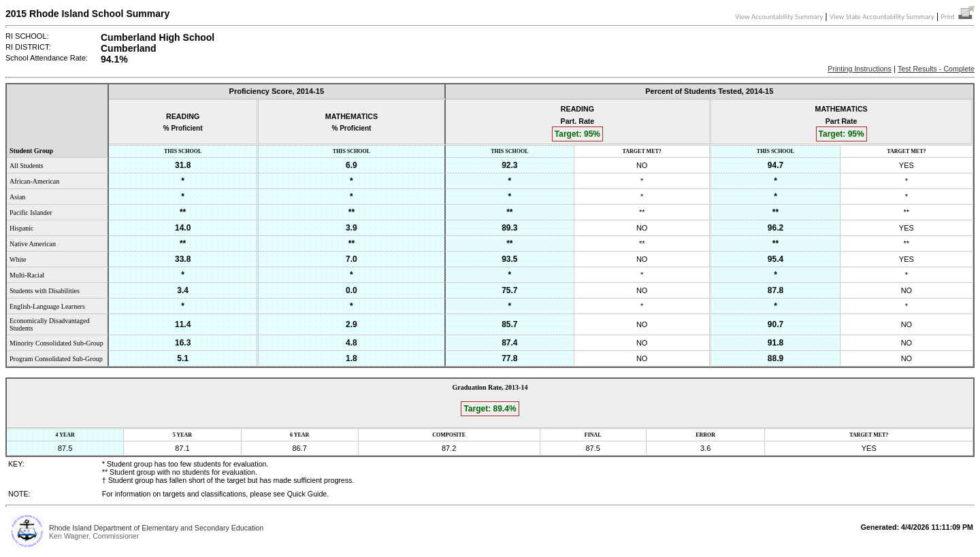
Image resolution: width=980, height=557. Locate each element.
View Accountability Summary (779, 17)
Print (958, 17)
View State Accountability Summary (882, 17)
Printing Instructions (860, 69)
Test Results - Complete (936, 69)
